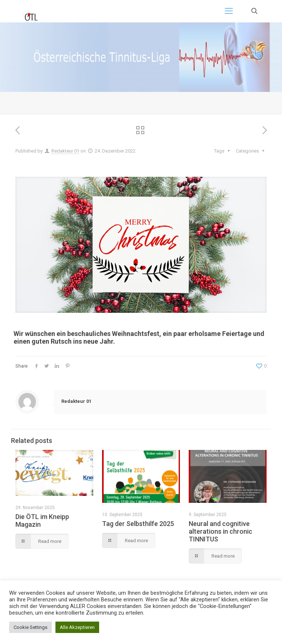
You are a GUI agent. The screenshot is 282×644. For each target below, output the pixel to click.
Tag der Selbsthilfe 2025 (138, 524)
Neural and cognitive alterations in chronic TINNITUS (220, 531)
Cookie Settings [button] (30, 627)
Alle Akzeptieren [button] (77, 627)
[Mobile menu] (229, 11)
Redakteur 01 (65, 151)
